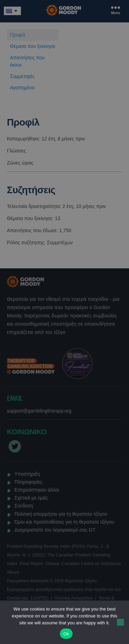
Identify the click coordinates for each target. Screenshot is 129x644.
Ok (66, 634)
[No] (120, 622)
